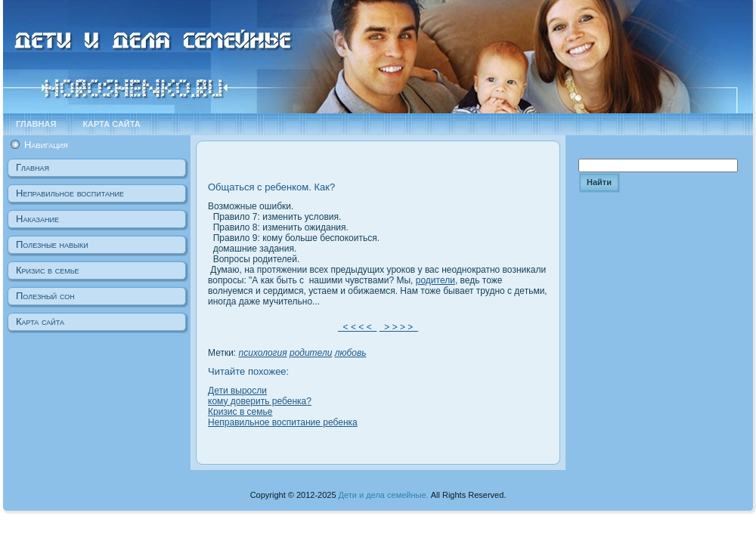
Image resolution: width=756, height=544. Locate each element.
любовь (351, 353)
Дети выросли (237, 391)
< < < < (357, 327)
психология (263, 353)
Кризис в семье (240, 412)
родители (435, 280)
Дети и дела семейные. (384, 495)
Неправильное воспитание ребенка (283, 422)
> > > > (399, 327)
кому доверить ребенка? (260, 401)
